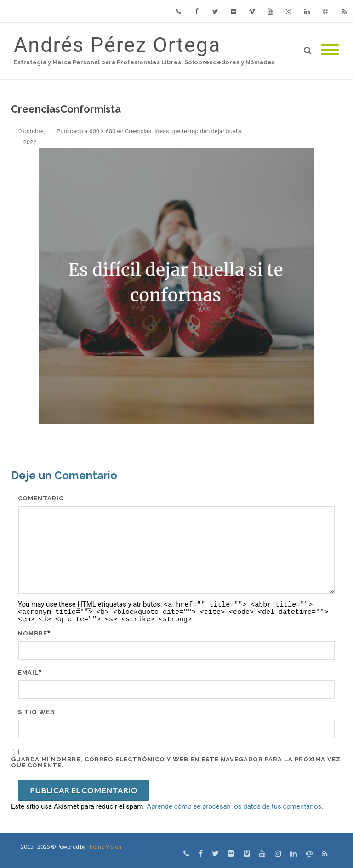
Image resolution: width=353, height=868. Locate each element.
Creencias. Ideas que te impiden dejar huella (183, 131)
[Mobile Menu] (330, 50)
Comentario (41, 498)
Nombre (33, 633)
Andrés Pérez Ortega (117, 45)
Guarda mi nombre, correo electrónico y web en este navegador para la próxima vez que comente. (176, 762)
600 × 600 (102, 131)
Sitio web (36, 712)
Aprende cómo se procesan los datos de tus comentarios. (235, 806)
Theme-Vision (104, 847)
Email (28, 672)
